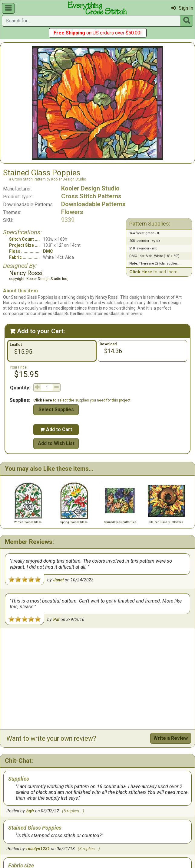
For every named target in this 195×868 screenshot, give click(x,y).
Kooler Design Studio (90, 188)
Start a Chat (174, 805)
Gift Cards (49, 837)
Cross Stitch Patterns (91, 196)
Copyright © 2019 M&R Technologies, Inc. (78, 853)
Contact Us (76, 837)
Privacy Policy (138, 837)
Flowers (72, 212)
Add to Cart (56, 429)
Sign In (182, 8)
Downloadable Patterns (93, 204)
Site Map (104, 843)
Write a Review (171, 637)
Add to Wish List (56, 443)
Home (27, 837)
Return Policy (106, 837)
